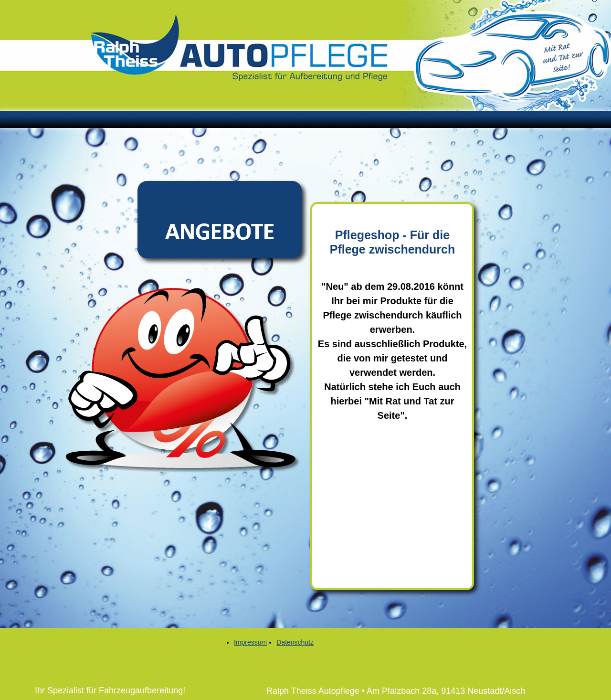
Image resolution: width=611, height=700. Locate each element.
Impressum (250, 642)
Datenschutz (295, 642)
